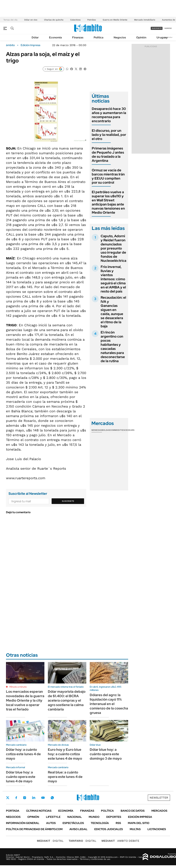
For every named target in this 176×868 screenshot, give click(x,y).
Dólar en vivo (31, 20)
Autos (51, 823)
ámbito (10, 45)
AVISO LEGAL (78, 829)
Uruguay (162, 37)
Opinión (141, 37)
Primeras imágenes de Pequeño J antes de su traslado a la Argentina (108, 154)
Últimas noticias (39, 811)
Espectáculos (73, 823)
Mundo (94, 817)
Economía (55, 37)
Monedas (97, 430)
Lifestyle (53, 817)
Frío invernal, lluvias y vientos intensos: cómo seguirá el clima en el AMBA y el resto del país (113, 279)
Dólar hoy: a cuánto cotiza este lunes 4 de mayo (23, 754)
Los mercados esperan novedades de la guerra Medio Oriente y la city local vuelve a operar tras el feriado (25, 700)
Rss (118, 823)
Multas (135, 829)
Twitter (8, 798)
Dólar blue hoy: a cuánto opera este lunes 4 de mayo (21, 777)
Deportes (114, 817)
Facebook (16, 798)
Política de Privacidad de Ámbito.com (34, 829)
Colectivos (75, 20)
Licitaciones (157, 829)
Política (99, 37)
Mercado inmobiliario (145, 20)
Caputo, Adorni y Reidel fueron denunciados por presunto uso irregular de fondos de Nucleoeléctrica (113, 248)
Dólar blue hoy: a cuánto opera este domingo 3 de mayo (106, 754)
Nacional (75, 817)
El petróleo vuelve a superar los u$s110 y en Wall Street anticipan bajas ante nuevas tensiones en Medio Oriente (108, 202)
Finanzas (78, 37)
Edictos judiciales (109, 829)
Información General (23, 823)
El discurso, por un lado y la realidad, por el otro (109, 135)
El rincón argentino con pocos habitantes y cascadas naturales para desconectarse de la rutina (113, 347)
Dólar (35, 37)
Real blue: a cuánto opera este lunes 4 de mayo (65, 777)
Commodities (117, 430)
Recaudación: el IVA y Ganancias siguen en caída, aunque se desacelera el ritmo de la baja (113, 312)
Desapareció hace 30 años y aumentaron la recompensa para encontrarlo (109, 115)
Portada (13, 811)
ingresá (168, 28)
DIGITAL (50, 841)
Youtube (43, 798)
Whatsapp (52, 798)
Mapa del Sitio (139, 823)
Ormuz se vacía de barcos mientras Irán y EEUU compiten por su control (108, 176)
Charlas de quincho (54, 20)
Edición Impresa (140, 817)
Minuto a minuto (18, 687)
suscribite (157, 28)
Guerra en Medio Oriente (115, 20)
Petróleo (92, 20)
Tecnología (100, 823)
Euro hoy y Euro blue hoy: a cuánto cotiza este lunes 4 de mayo (65, 754)
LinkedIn (34, 798)
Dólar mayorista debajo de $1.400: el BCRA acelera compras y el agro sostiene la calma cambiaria (67, 700)
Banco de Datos (133, 811)
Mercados (159, 811)
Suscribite (68, 501)
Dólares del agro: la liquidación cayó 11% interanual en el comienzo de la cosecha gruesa (109, 704)
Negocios (120, 37)
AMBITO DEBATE (120, 841)
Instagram (25, 798)
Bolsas (106, 430)
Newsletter (168, 37)
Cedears (130, 430)
